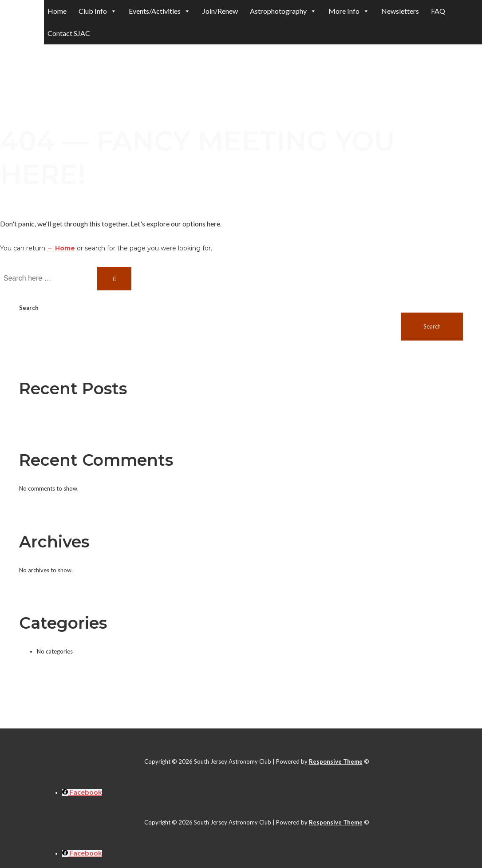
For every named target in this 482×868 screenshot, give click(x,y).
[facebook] (82, 793)
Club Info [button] (98, 11)
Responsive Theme (336, 761)
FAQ (438, 11)
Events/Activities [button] (160, 11)
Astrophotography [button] (283, 11)
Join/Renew (220, 11)
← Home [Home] (61, 248)
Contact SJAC (69, 33)
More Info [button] (349, 11)
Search (29, 308)
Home (57, 11)
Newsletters (400, 11)
